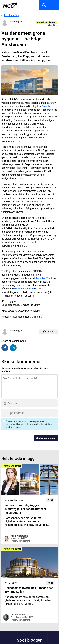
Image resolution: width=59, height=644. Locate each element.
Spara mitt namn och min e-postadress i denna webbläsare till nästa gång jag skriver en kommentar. (29, 424)
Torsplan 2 (42, 278)
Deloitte (46, 106)
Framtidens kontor (46, 22)
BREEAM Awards (24, 289)
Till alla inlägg (12, 15)
